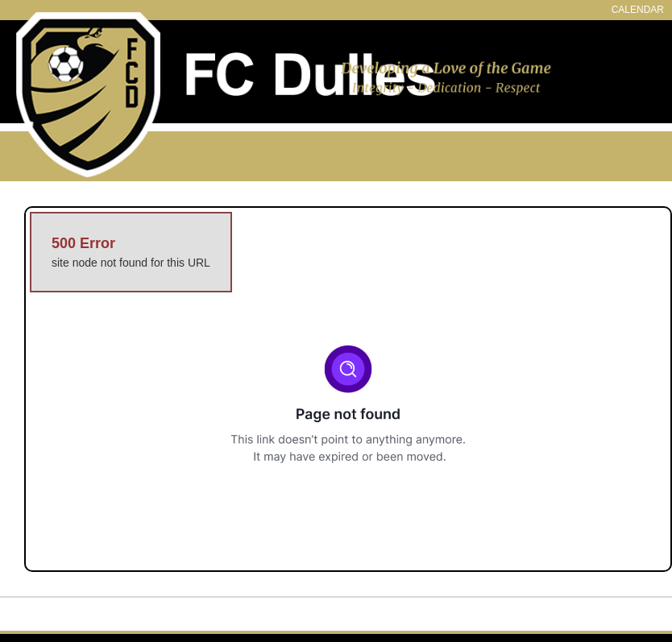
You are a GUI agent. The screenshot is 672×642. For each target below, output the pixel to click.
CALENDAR (638, 10)
